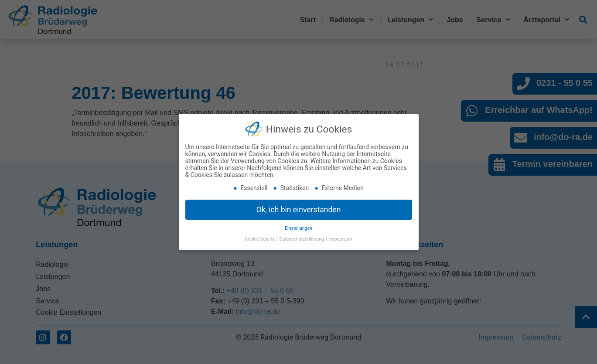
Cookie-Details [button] (260, 237)
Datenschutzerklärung (302, 237)
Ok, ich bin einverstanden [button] (299, 207)
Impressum (341, 237)
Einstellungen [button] (298, 226)
